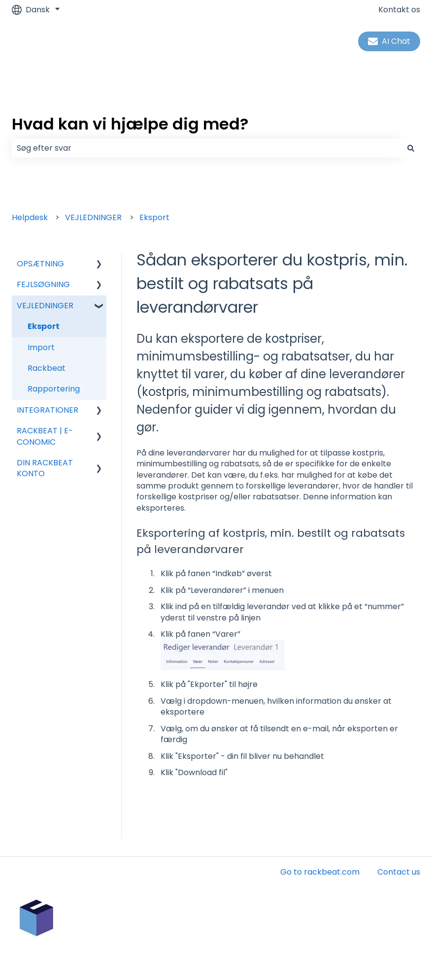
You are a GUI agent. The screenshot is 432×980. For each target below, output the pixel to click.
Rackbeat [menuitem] (47, 368)
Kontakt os (399, 10)
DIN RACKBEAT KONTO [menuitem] (45, 468)
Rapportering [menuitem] (54, 389)
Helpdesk (30, 217)
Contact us (399, 872)
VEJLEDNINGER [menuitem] (45, 306)
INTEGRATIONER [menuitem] (48, 410)
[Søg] (411, 148)
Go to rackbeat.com (320, 872)
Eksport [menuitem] (44, 326)
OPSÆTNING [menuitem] (40, 264)
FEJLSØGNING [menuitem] (43, 284)
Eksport (154, 217)
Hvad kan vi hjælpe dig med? (130, 124)
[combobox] (207, 148)
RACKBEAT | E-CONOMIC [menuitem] (45, 436)
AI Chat (389, 41)
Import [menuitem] (41, 347)
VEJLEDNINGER (93, 217)
